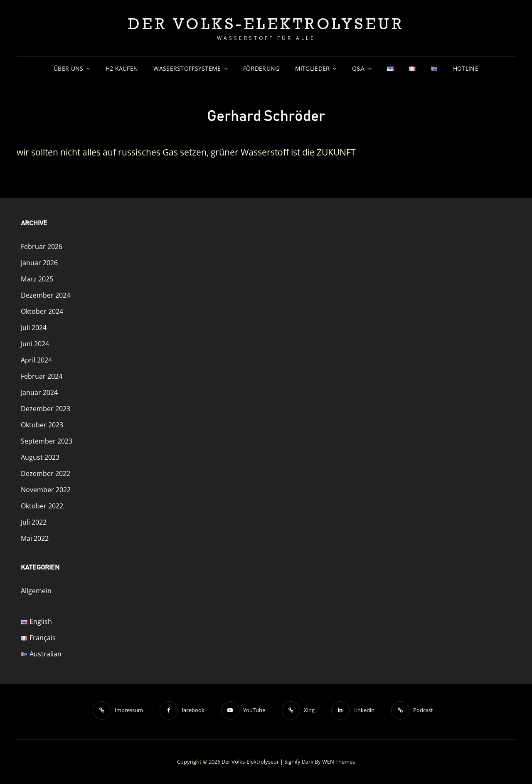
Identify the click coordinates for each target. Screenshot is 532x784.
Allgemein (36, 591)
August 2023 (40, 457)
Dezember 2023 (46, 409)
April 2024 (36, 360)
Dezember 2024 (46, 295)
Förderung (261, 68)
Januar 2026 (39, 263)
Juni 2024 (35, 344)
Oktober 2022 (42, 506)
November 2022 (46, 490)
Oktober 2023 (42, 425)
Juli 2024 (34, 328)
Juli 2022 (34, 522)
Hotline (466, 68)
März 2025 (37, 279)
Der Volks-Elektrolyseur (266, 23)
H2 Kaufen (122, 68)
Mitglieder (313, 68)
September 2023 (47, 441)
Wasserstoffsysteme (187, 68)
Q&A (358, 68)
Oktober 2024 (42, 311)
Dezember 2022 (46, 473)
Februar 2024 (42, 376)
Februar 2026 (42, 247)
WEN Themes (339, 762)
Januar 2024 (39, 392)
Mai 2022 (35, 538)
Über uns (68, 68)
